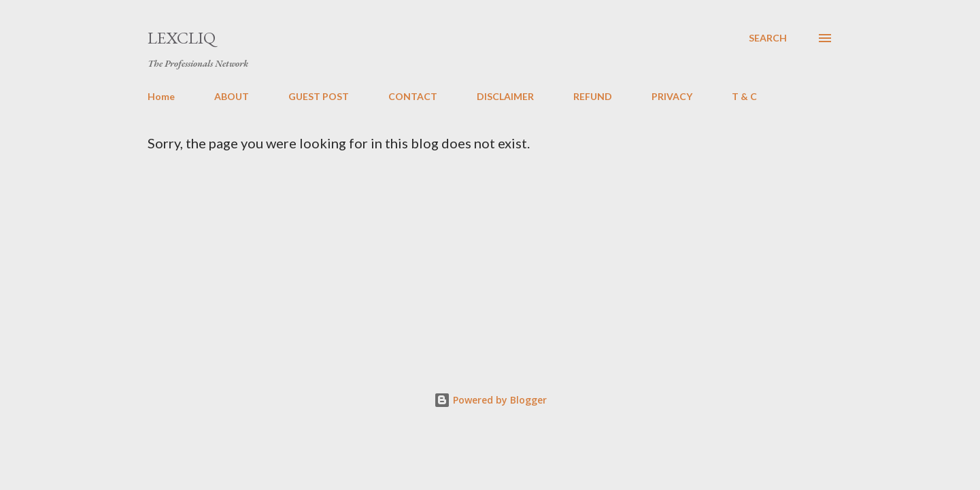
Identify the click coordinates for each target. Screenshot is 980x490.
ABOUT (232, 96)
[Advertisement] (537, 253)
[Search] (768, 38)
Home (161, 96)
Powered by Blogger (490, 400)
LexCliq (182, 38)
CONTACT (413, 96)
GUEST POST (319, 96)
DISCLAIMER (505, 96)
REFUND (593, 96)
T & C (744, 96)
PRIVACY (672, 96)
